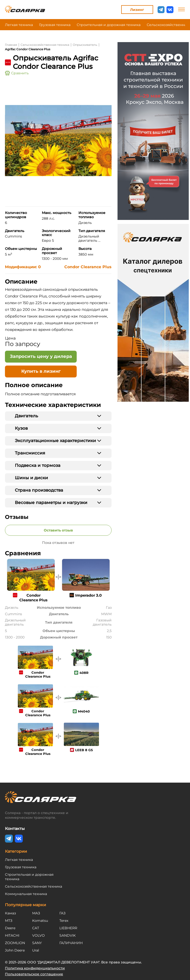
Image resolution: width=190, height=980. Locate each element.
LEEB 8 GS (84, 750)
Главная (11, 45)
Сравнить (17, 73)
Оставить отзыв (58, 530)
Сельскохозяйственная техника (45, 45)
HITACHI (12, 935)
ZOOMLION (15, 943)
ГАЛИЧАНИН (71, 943)
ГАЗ (62, 913)
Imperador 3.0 (88, 595)
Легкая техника (19, 25)
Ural (36, 950)
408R (84, 673)
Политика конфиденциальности (35, 968)
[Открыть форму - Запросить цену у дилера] (41, 357)
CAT (36, 928)
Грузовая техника (55, 25)
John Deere (15, 950)
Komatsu (40, 921)
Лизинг (137, 10)
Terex (64, 921)
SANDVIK (68, 935)
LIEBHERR (68, 928)
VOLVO (38, 935)
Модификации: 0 (23, 267)
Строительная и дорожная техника (109, 25)
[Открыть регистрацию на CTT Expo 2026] (153, 131)
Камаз (10, 913)
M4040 (84, 711)
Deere (10, 928)
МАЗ (36, 913)
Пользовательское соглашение (34, 974)
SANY (37, 943)
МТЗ (9, 921)
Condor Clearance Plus (88, 267)
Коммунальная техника (26, 894)
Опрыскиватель (85, 45)
